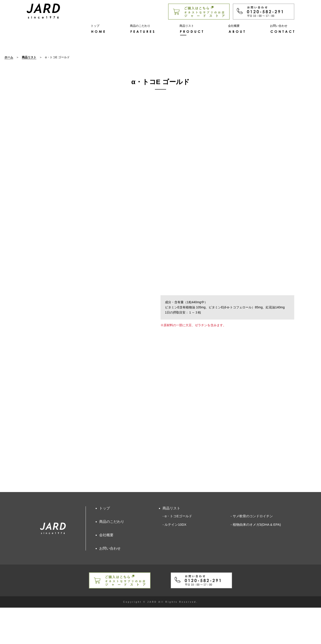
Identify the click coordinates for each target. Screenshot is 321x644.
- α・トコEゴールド (177, 552)
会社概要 (106, 571)
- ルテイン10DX (174, 561)
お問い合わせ (110, 585)
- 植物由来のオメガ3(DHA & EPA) (256, 561)
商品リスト (29, 94)
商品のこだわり (112, 558)
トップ (105, 544)
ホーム (9, 94)
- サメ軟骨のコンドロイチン (252, 552)
